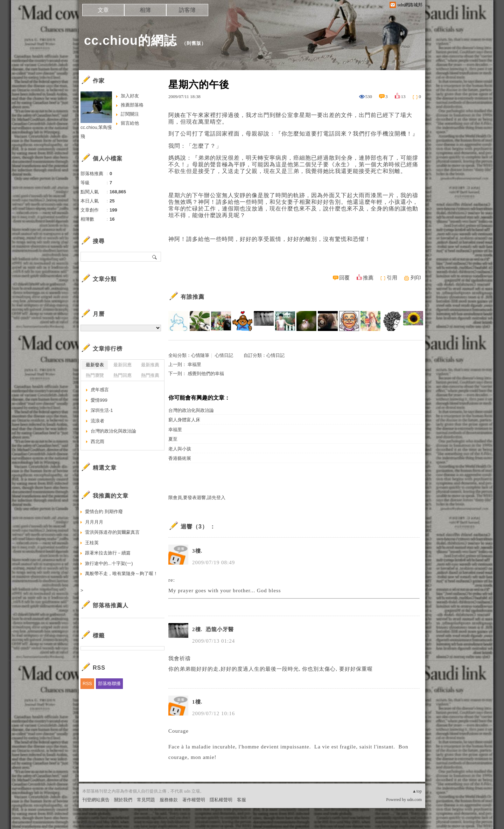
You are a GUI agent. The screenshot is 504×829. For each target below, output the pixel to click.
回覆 (344, 278)
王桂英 (92, 543)
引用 (392, 278)
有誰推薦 (192, 297)
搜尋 (155, 257)
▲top (417, 791)
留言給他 (130, 123)
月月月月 (94, 522)
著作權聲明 (194, 800)
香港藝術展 (180, 458)
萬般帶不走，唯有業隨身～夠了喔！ (121, 574)
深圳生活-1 (102, 410)
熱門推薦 (150, 375)
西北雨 (97, 441)
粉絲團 (89, 824)
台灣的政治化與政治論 (191, 410)
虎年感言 (100, 390)
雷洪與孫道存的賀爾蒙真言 (112, 532)
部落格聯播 (109, 683)
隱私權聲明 (221, 800)
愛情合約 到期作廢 (104, 512)
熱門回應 (122, 375)
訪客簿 (187, 10)
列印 (416, 278)
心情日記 (224, 355)
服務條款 (169, 800)
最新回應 (122, 365)
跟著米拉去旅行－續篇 (108, 553)
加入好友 (130, 96)
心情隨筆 (200, 355)
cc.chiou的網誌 (130, 40)
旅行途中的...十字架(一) (109, 563)
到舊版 (194, 43)
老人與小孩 (180, 449)
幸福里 (194, 364)
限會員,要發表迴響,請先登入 (197, 498)
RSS (87, 683)
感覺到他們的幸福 (206, 374)
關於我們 (123, 800)
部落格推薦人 (111, 605)
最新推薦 (150, 365)
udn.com (414, 800)
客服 (241, 800)
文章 (103, 10)
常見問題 (146, 800)
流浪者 (97, 421)
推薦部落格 (132, 105)
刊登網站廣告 (96, 800)
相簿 (145, 10)
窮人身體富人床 (184, 420)
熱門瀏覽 (95, 375)
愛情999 (99, 400)
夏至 (173, 439)
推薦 (368, 278)
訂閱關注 (130, 114)
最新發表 (95, 365)
